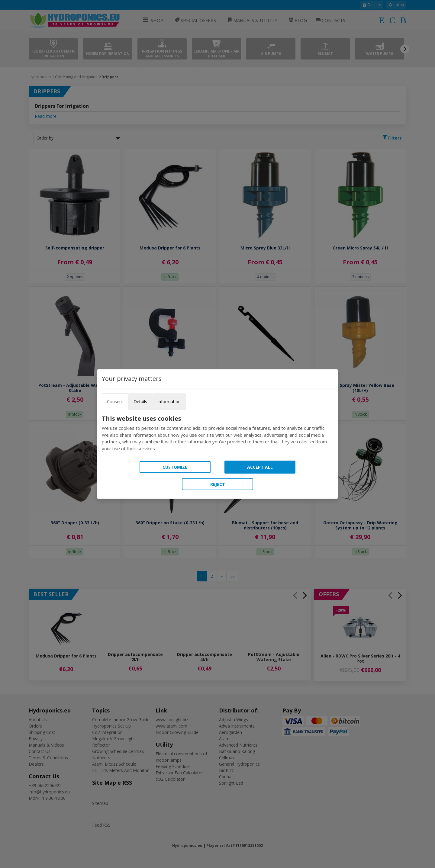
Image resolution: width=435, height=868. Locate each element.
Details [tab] (140, 402)
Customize (175, 467)
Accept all (260, 467)
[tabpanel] (217, 433)
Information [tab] (169, 402)
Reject (218, 484)
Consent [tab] (115, 402)
